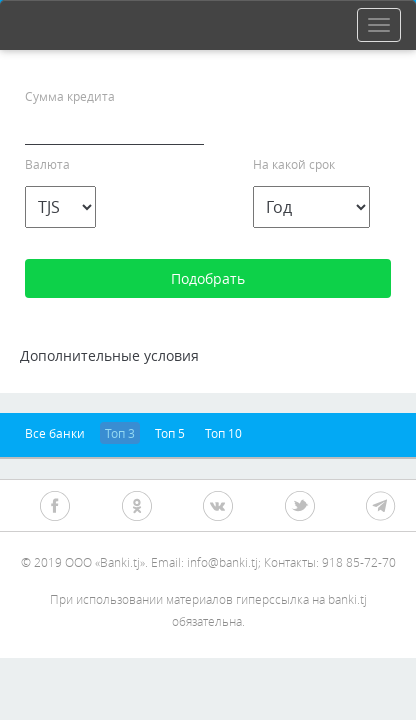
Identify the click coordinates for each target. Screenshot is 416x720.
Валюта (47, 164)
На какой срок (294, 164)
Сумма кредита (70, 96)
